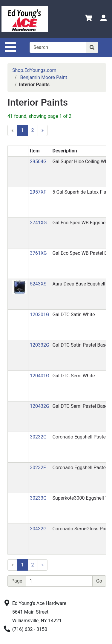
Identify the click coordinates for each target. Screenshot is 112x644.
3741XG (38, 223)
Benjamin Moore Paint (44, 77)
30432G (38, 529)
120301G (40, 315)
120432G (40, 406)
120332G (40, 345)
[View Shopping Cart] (88, 19)
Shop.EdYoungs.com (34, 70)
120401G (40, 376)
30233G (38, 498)
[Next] (43, 130)
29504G (38, 162)
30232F (38, 468)
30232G (38, 437)
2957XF (38, 192)
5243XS (38, 284)
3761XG (38, 253)
